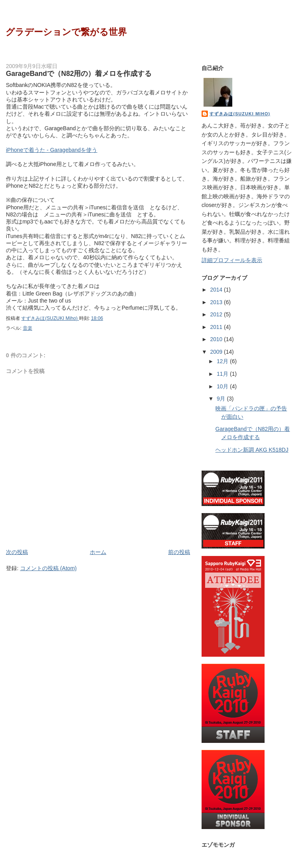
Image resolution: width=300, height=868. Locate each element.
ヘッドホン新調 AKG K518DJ (252, 450)
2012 (217, 314)
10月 (224, 386)
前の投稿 (179, 552)
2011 (217, 327)
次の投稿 (17, 552)
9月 (222, 399)
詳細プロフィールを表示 (232, 260)
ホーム (98, 552)
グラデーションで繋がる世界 (66, 32)
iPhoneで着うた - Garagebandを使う (52, 150)
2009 (217, 352)
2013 (217, 302)
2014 (217, 290)
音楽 (28, 328)
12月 (224, 361)
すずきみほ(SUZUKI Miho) (240, 114)
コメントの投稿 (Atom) (48, 568)
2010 (217, 339)
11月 (224, 374)
